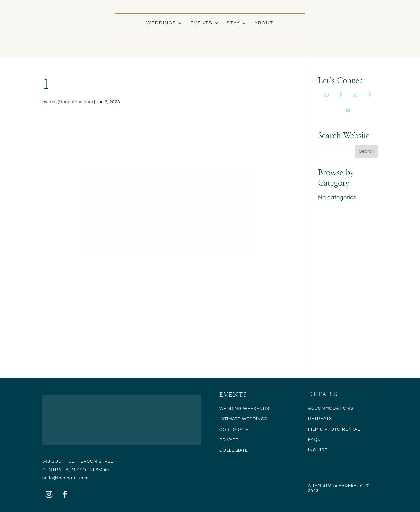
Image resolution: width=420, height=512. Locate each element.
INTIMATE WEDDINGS (243, 419)
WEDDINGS (161, 23)
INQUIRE (318, 450)
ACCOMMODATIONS (331, 408)
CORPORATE (234, 430)
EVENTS (201, 23)
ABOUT (264, 23)
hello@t (50, 478)
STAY (233, 23)
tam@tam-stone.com (71, 102)
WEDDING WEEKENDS (244, 409)
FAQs (314, 440)
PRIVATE (229, 440)
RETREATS (320, 419)
